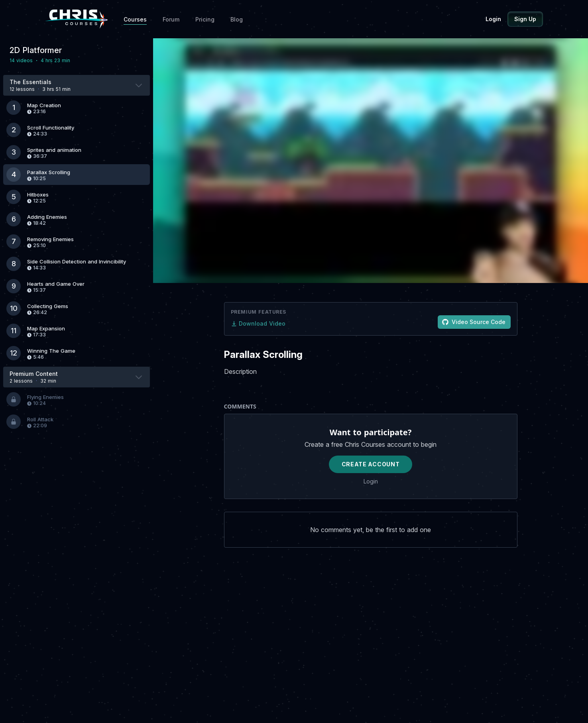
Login (493, 19)
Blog (237, 19)
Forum (171, 19)
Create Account (371, 464)
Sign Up (525, 19)
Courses (135, 19)
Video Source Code (474, 322)
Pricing (205, 19)
